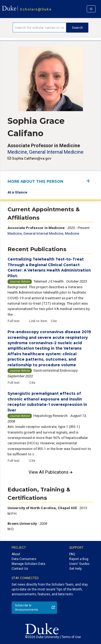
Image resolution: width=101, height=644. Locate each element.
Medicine (72, 233)
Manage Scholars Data (28, 564)
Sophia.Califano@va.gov (32, 158)
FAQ (72, 554)
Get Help (75, 569)
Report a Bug (79, 559)
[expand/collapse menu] (90, 181)
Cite (54, 321)
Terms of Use (71, 637)
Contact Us (20, 569)
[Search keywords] (39, 27)
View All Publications (50, 472)
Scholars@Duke (36, 9)
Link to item (38, 321)
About (16, 554)
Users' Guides (79, 564)
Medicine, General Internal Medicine (46, 152)
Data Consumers (24, 559)
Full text (13, 321)
